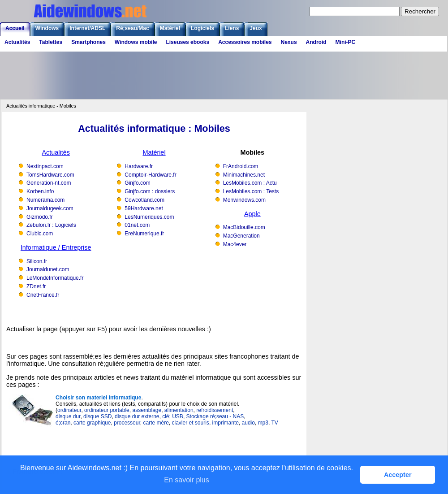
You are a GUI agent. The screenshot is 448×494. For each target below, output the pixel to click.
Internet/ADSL (87, 28)
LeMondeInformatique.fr (55, 278)
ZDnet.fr (36, 286)
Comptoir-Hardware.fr (150, 175)
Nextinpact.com (45, 166)
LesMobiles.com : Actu (250, 183)
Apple (252, 214)
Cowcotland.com (144, 200)
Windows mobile (136, 42)
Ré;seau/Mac (132, 28)
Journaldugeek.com (50, 208)
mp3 (263, 423)
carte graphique (92, 423)
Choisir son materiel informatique (98, 398)
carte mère (156, 423)
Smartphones (88, 42)
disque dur (68, 416)
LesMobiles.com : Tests (251, 191)
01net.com (137, 225)
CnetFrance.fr (43, 295)
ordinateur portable (107, 410)
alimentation (179, 410)
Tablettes (51, 42)
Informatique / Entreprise (56, 247)
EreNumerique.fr (144, 234)
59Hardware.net (144, 208)
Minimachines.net (244, 175)
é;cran (63, 423)
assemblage (147, 410)
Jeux (256, 28)
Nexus (289, 42)
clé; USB (173, 416)
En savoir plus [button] (187, 480)
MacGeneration (241, 236)
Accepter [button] (398, 475)
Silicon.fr (37, 261)
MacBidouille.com (244, 227)
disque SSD (97, 416)
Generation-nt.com (49, 183)
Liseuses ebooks (187, 42)
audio (248, 423)
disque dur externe (137, 416)
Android (316, 42)
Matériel (170, 28)
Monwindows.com (244, 200)
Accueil (15, 28)
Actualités (17, 42)
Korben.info (40, 191)
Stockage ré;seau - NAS (215, 416)
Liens (232, 28)
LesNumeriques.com (149, 217)
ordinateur (69, 410)
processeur (127, 423)
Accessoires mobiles (245, 42)
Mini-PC (346, 42)
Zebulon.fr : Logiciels (51, 225)
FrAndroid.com (241, 166)
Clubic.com (40, 234)
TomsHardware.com (50, 175)
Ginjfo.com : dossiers (150, 191)
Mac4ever (235, 244)
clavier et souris (191, 423)
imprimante (226, 423)
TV (274, 423)
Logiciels (202, 28)
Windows (47, 28)
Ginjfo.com (137, 183)
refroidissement (215, 410)
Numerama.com (45, 200)
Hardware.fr (139, 166)
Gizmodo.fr (40, 217)
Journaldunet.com (48, 269)
